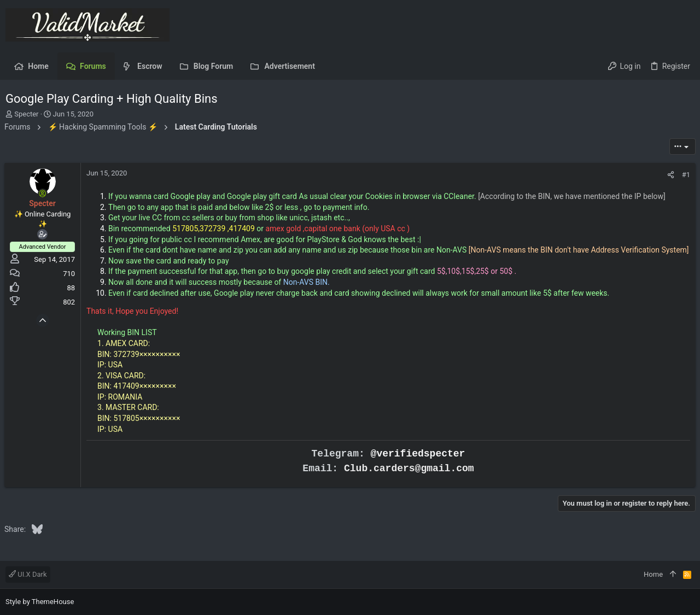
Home (653, 574)
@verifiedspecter (418, 465)
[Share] (670, 175)
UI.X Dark (28, 574)
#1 (685, 175)
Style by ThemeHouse (40, 602)
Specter (26, 114)
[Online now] (44, 194)
